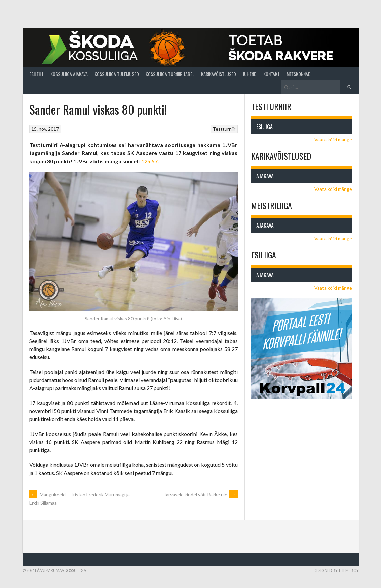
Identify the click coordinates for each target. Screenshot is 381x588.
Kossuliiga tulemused (117, 74)
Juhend (250, 74)
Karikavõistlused (219, 74)
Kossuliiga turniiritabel (170, 74)
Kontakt (272, 74)
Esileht (36, 74)
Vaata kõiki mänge (333, 140)
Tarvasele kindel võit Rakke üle (201, 495)
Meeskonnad (299, 74)
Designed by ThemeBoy (336, 570)
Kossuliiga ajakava (69, 74)
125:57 (149, 161)
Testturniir (224, 129)
